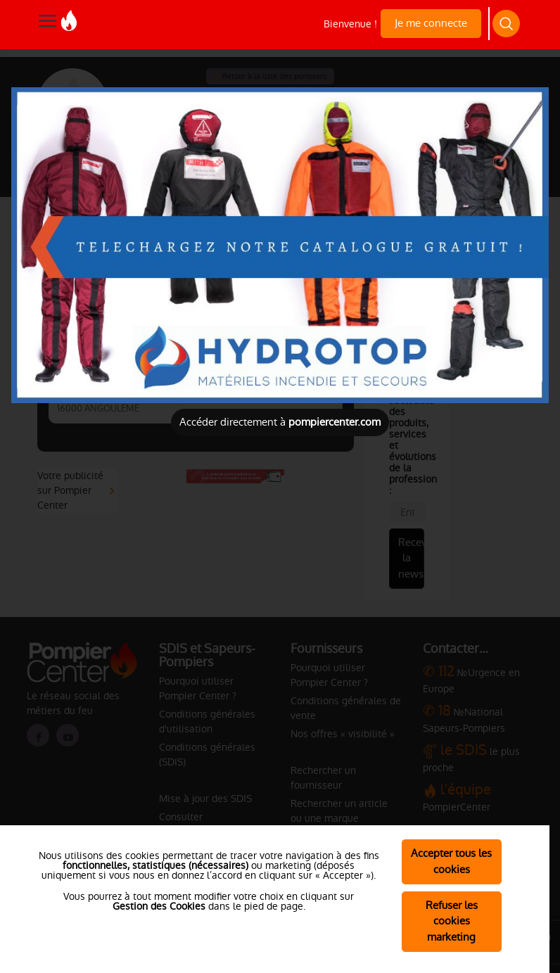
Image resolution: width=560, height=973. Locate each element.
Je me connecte (431, 23)
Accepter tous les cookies (451, 861)
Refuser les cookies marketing (452, 921)
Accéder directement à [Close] (280, 422)
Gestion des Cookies (159, 906)
